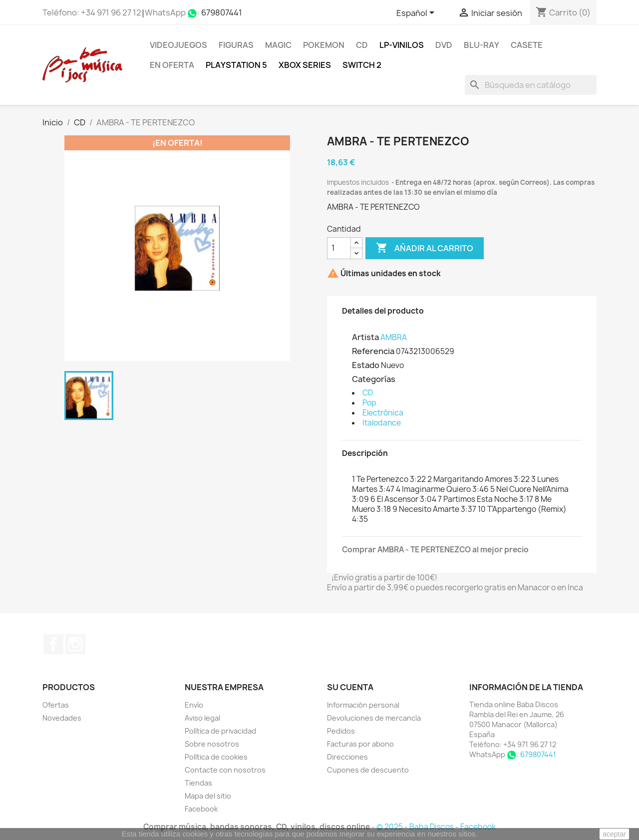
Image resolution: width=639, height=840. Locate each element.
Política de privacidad (220, 731)
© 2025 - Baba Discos (416, 827)
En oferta (172, 65)
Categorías (374, 379)
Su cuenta (350, 687)
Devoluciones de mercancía (374, 718)
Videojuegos (178, 45)
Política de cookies (216, 757)
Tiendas (198, 783)
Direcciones (347, 757)
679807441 (222, 12)
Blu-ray (481, 45)
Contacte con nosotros (225, 770)
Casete (527, 45)
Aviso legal (202, 718)
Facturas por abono (360, 744)
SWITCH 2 (362, 65)
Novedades (62, 718)
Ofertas (56, 705)
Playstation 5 (236, 65)
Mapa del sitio (208, 796)
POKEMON (324, 45)
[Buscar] (531, 85)
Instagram (75, 644)
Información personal (363, 705)
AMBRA (394, 337)
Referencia (373, 351)
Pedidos (341, 731)
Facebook (53, 644)
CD (362, 45)
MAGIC (278, 45)
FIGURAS (236, 45)
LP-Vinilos (402, 45)
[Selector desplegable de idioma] (417, 13)
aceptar (614, 834)
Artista (365, 337)
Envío (194, 705)
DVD (444, 45)
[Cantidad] (339, 248)
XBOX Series (305, 65)
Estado (366, 365)
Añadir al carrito (425, 248)
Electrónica (383, 413)
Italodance (382, 423)
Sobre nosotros (212, 744)
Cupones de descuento (368, 770)
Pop (369, 403)
